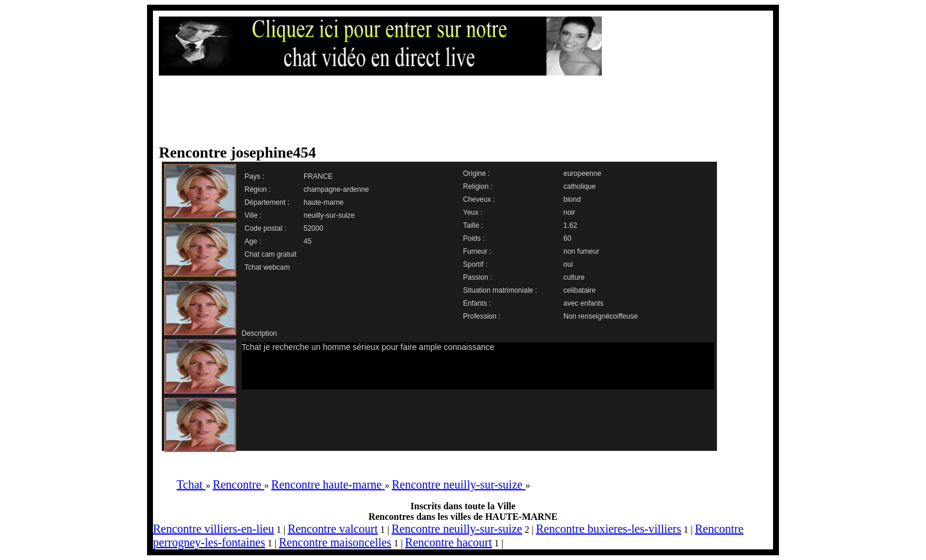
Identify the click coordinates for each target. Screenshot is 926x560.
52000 (313, 228)
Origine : (476, 173)
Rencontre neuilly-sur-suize (457, 529)
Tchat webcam (267, 267)
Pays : (254, 176)
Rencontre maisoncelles (335, 542)
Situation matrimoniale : (500, 290)
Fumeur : (477, 251)
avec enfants (583, 303)
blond (572, 199)
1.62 (570, 225)
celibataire (580, 290)
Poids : (474, 238)
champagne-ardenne (336, 189)
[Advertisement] (451, 110)
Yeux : (473, 212)
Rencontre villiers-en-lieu (213, 529)
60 (567, 238)
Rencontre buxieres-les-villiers (608, 529)
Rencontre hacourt (449, 542)
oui (568, 264)
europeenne (582, 173)
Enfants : (477, 303)
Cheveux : (479, 199)
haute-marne (324, 202)
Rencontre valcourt (333, 529)
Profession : (482, 316)
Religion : (478, 186)
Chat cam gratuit (270, 254)
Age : (253, 241)
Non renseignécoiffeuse (601, 316)
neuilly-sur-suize (329, 215)
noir (569, 212)
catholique (580, 186)
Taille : (473, 225)
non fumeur (581, 251)
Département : (267, 202)
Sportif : (475, 264)
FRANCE (318, 176)
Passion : (477, 277)
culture (574, 277)
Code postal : (265, 228)
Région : (258, 189)
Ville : (253, 215)
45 (307, 241)
